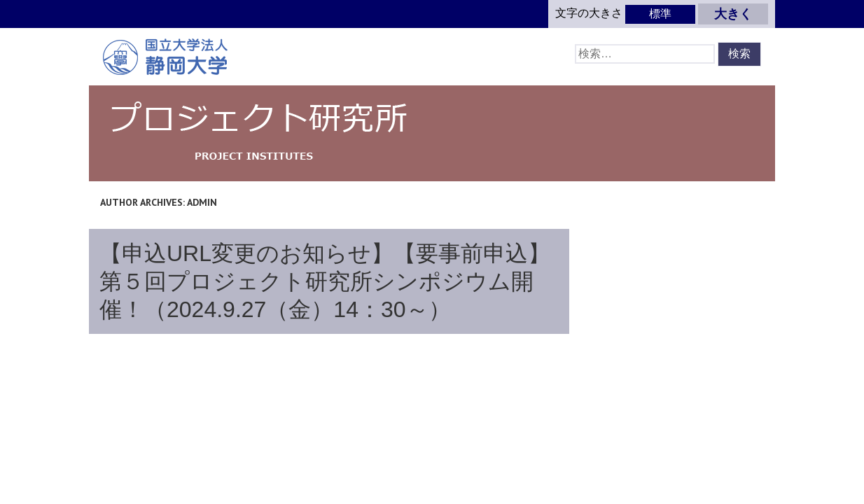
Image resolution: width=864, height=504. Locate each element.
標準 (660, 14)
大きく (733, 14)
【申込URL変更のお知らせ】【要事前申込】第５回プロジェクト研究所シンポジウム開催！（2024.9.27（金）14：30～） (325, 281)
